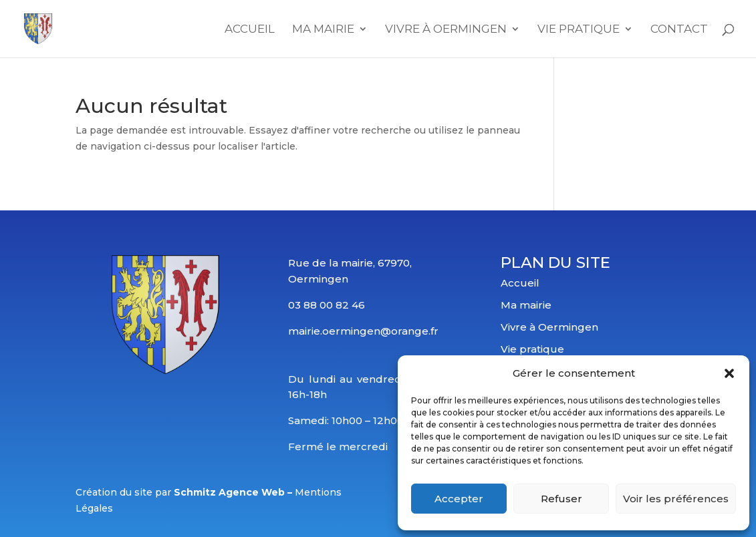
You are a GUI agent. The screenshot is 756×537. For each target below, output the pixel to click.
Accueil (250, 30)
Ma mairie (323, 30)
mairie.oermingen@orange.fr (363, 331)
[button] (729, 373)
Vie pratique (532, 349)
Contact (679, 30)
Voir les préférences (676, 499)
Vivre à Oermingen (446, 30)
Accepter (459, 499)
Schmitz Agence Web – (234, 492)
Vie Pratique (579, 30)
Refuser (561, 499)
